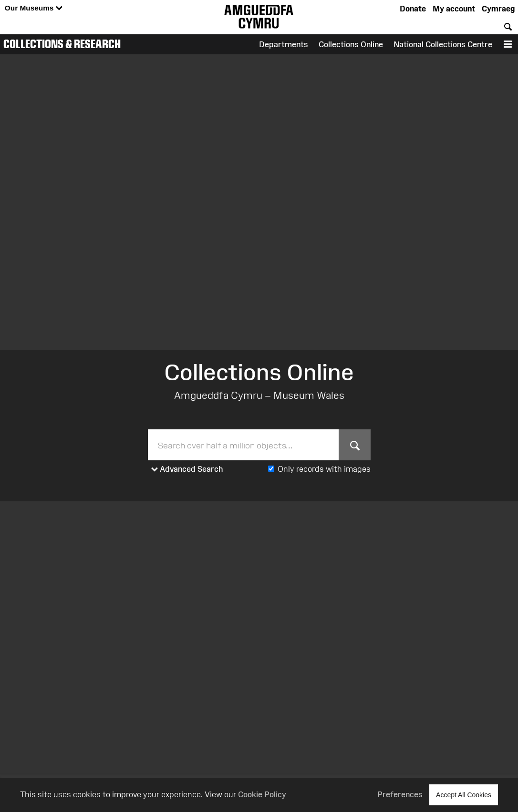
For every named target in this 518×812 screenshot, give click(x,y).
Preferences (400, 794)
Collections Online (351, 44)
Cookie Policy (262, 794)
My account (454, 9)
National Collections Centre (443, 44)
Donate (413, 9)
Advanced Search (187, 469)
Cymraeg (498, 9)
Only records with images (324, 469)
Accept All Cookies (464, 795)
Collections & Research (62, 44)
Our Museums (34, 8)
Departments (284, 44)
